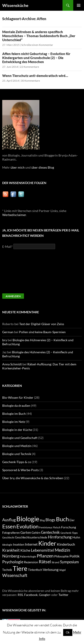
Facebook (31, 595)
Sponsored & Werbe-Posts (20, 470)
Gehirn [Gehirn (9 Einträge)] (36, 533)
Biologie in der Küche (17, 430)
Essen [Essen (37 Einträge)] (9, 526)
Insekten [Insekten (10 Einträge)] (19, 544)
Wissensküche (15, 5)
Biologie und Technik (17, 454)
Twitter (64, 595)
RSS (20, 595)
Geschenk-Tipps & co (17, 462)
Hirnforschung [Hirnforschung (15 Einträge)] (60, 537)
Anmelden (13, 296)
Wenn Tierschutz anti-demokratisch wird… (35, 76)
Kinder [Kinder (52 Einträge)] (47, 543)
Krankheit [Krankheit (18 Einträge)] (11, 550)
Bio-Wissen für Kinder (18, 397)
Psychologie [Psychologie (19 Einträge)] (13, 562)
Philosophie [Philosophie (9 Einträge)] (61, 556)
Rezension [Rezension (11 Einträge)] (31, 562)
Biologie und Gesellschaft (20, 438)
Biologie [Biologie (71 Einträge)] (28, 519)
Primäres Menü (79, 5)
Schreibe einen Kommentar (37, 45)
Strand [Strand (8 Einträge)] (55, 562)
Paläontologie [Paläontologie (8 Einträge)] (28, 556)
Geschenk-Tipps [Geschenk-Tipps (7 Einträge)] (69, 533)
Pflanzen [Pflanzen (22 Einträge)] (45, 556)
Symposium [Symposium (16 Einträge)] (69, 562)
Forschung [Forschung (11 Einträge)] (69, 527)
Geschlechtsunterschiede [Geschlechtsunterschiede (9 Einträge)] (31, 537)
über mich (18, 167)
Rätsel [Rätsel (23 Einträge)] (45, 561)
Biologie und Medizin (17, 446)
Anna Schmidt (12, 364)
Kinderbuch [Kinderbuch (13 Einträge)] (66, 544)
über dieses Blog (43, 167)
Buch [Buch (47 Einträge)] (62, 519)
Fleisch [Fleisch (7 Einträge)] (57, 527)
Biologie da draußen (16, 406)
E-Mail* (8, 247)
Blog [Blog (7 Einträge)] (42, 520)
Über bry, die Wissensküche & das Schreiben (33, 478)
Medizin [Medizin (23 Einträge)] (62, 550)
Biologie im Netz (14, 422)
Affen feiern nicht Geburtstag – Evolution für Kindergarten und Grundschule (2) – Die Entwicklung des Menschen (36, 58)
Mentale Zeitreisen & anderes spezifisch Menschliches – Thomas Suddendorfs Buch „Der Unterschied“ (39, 36)
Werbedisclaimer (14, 215)
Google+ (45, 595)
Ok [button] (68, 632)
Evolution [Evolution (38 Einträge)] (27, 526)
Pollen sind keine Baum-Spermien (42, 332)
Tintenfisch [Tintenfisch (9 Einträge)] (35, 570)
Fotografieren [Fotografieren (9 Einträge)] (11, 533)
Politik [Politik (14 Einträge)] (74, 556)
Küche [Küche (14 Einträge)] (25, 550)
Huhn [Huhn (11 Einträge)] (76, 537)
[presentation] (21, 273)
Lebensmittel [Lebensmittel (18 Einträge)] (42, 550)
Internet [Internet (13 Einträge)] (31, 544)
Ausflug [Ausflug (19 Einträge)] (9, 520)
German (8, 332)
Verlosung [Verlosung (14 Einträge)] (51, 569)
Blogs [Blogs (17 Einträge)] (50, 520)
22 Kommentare (29, 67)
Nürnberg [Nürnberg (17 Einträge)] (11, 556)
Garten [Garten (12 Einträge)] (26, 532)
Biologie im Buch (14, 414)
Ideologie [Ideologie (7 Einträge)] (7, 545)
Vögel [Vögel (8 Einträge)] (62, 570)
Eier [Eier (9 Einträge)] (72, 520)
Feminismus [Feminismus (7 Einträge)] (46, 527)
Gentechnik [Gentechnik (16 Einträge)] (50, 532)
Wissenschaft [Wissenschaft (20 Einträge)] (15, 575)
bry (5, 340)
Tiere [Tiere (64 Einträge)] (20, 568)
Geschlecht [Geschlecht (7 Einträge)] (8, 537)
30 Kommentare (30, 81)
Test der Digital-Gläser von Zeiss (42, 324)
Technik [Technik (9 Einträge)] (7, 570)
